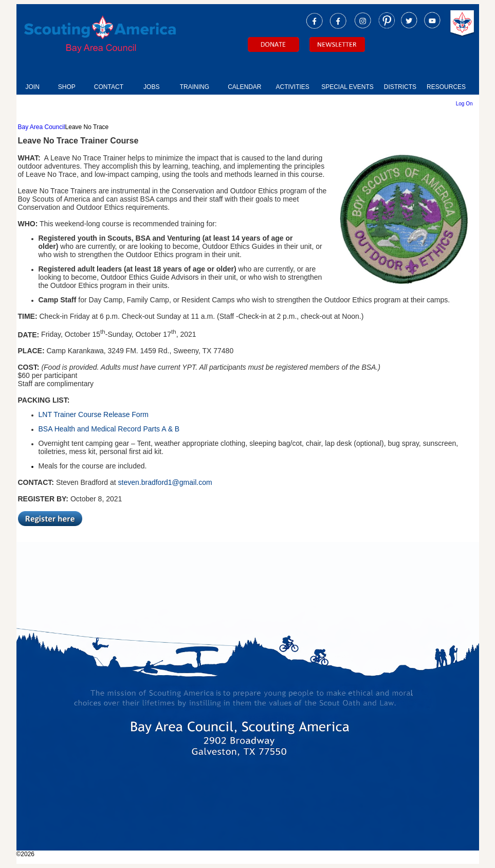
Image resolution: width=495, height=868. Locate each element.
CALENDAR (244, 87)
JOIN (33, 87)
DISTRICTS (400, 87)
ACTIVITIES (292, 87)
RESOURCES (446, 87)
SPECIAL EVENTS (347, 87)
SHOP (67, 87)
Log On (464, 104)
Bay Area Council (42, 127)
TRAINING (195, 87)
